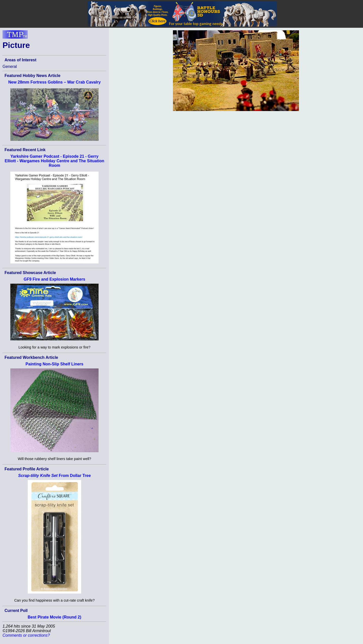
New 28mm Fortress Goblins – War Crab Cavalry (55, 82)
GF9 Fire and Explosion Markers (55, 279)
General (10, 66)
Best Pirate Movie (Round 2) (54, 617)
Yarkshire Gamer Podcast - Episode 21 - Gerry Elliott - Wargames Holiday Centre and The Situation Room (54, 161)
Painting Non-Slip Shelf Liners (54, 364)
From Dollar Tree (54, 476)
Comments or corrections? (26, 635)
